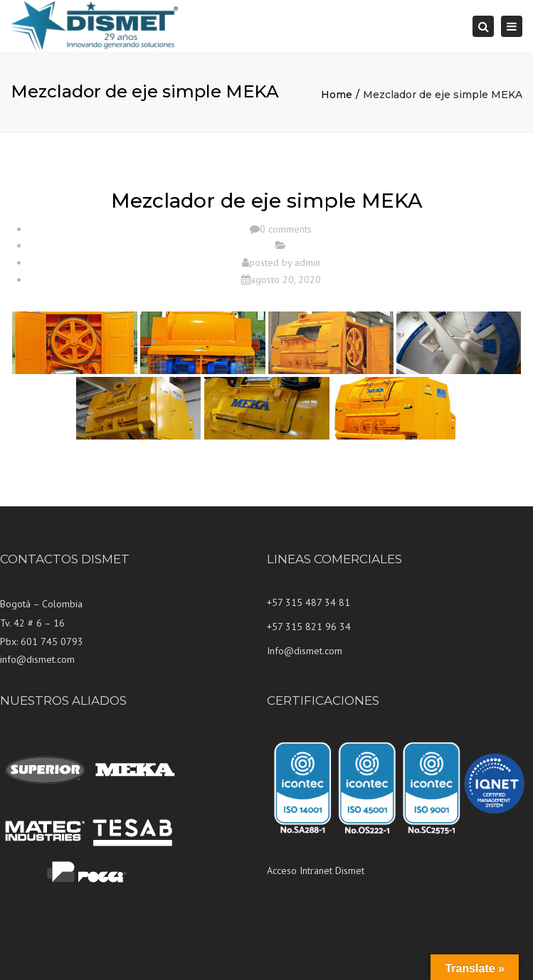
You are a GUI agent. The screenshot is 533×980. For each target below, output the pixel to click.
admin (307, 262)
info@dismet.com (37, 659)
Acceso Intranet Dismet (316, 870)
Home (337, 95)
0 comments (286, 229)
